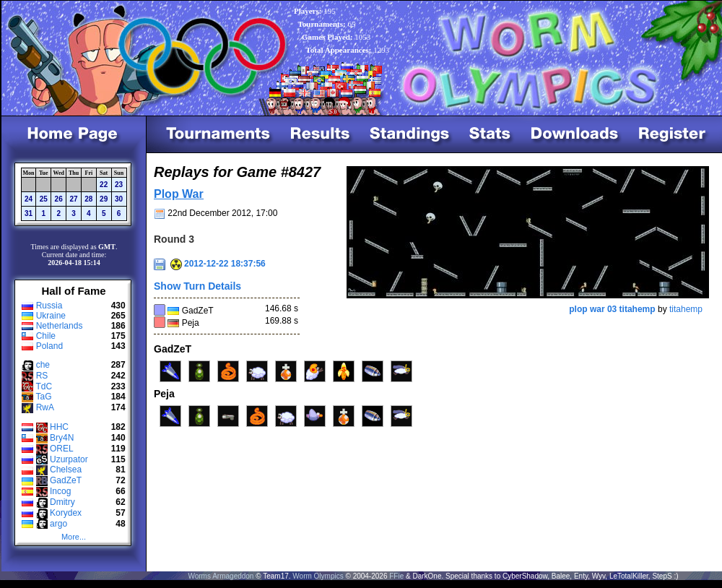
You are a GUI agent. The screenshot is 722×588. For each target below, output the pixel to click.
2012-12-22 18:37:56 (218, 264)
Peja (191, 323)
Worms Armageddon (221, 576)
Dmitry (62, 502)
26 (59, 199)
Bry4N (62, 438)
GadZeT (66, 480)
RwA (45, 407)
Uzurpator (69, 459)
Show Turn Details (197, 286)
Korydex (66, 513)
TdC (44, 386)
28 (88, 199)
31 (29, 213)
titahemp (686, 309)
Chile (46, 336)
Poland (49, 346)
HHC (59, 427)
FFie (396, 576)
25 (44, 199)
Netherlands (60, 326)
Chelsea (66, 470)
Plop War (179, 194)
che (43, 365)
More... (74, 537)
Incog (60, 491)
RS (42, 376)
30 (119, 199)
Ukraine (51, 316)
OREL (62, 449)
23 (119, 185)
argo (58, 524)
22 (104, 185)
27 (73, 199)
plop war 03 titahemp (612, 309)
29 (104, 199)
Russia (49, 306)
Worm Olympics (318, 576)
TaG (43, 397)
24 (29, 199)
